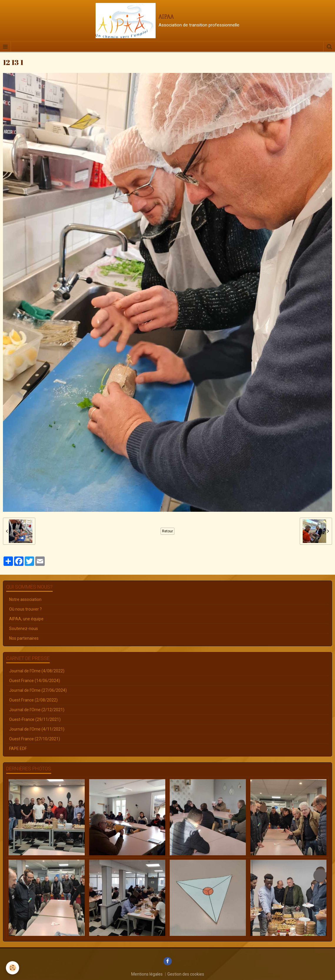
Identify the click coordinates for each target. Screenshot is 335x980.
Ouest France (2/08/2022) (33, 700)
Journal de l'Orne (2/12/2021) (37, 710)
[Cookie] (12, 968)
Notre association (25, 599)
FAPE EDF (18, 749)
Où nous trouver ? (25, 609)
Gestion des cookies (186, 974)
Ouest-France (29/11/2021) (35, 719)
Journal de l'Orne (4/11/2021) (37, 729)
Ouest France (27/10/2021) (35, 739)
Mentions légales (147, 974)
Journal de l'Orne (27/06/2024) (38, 690)
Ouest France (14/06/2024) (35, 681)
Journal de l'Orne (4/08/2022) (37, 671)
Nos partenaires (24, 638)
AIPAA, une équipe (26, 619)
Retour (167, 531)
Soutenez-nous (24, 629)
